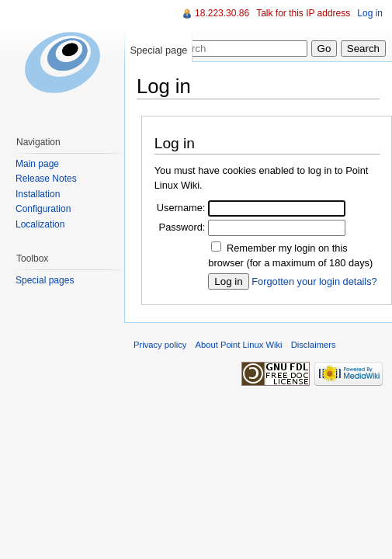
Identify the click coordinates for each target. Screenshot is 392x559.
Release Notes (46, 179)
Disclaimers (314, 345)
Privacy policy (160, 345)
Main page (37, 164)
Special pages (45, 280)
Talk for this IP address (303, 13)
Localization (40, 224)
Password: (182, 227)
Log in (370, 13)
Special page (158, 50)
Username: (181, 208)
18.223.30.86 (222, 13)
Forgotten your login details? (314, 281)
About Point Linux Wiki (239, 345)
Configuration (43, 209)
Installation (38, 194)
